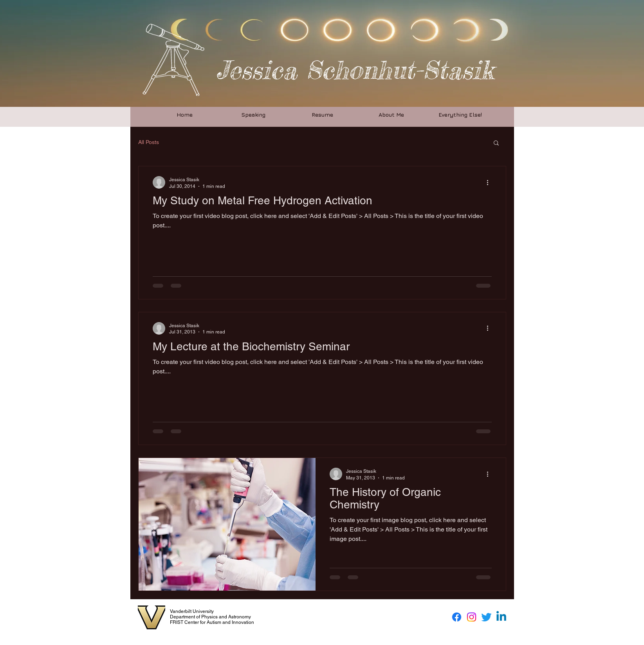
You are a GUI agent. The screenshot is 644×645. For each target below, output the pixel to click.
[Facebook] (457, 617)
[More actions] (491, 182)
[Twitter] (486, 617)
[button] (496, 143)
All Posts (149, 142)
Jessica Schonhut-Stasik (355, 70)
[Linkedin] (501, 617)
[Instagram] (472, 617)
